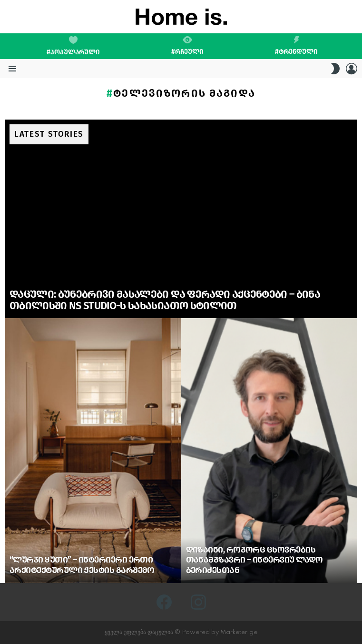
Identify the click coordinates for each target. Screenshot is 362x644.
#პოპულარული (73, 46)
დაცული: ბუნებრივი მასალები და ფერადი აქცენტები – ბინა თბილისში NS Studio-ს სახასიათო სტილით (165, 300)
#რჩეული (187, 46)
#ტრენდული (296, 46)
